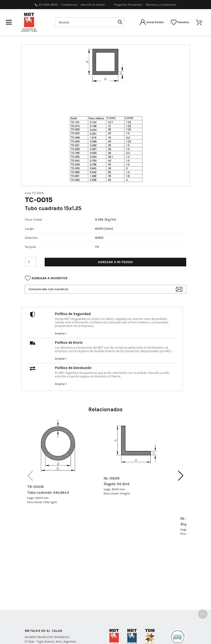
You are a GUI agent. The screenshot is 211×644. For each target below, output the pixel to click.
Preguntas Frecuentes (128, 5)
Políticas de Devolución (95, 621)
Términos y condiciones (149, 615)
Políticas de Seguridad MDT (68, 615)
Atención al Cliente (93, 5)
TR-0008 (35, 487)
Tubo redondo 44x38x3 (48, 492)
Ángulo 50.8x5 (117, 484)
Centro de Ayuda (130, 621)
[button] (181, 476)
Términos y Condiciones (161, 5)
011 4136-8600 (48, 5)
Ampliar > (61, 333)
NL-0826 (112, 478)
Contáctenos (69, 5)
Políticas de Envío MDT (110, 615)
